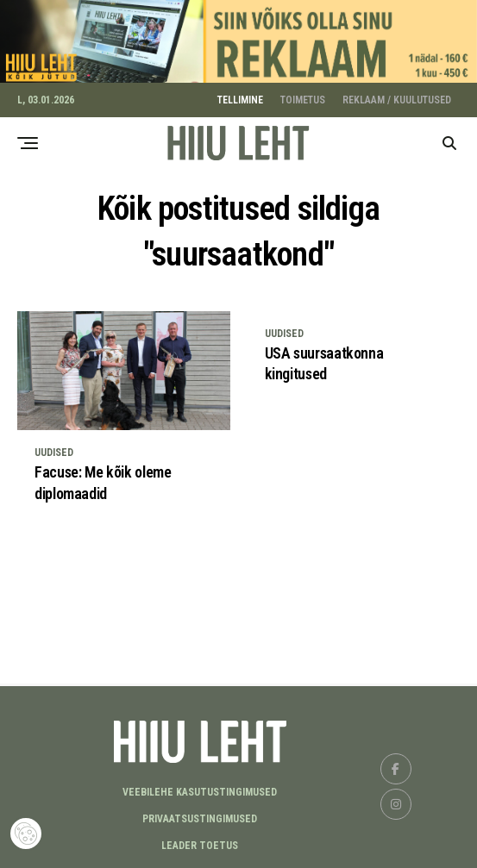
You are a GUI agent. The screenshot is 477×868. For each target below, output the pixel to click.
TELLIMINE (240, 97)
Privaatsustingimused (200, 816)
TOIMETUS (303, 97)
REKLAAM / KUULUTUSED (397, 97)
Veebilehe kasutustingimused (200, 790)
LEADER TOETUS (200, 843)
